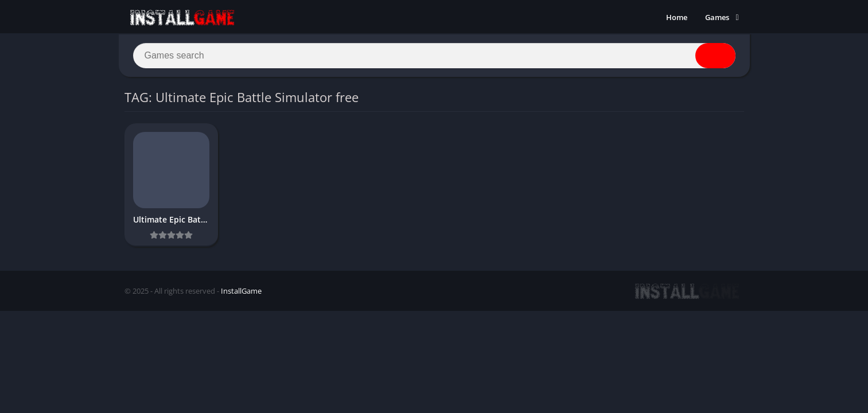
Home (677, 17)
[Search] (434, 56)
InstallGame (241, 291)
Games (717, 17)
